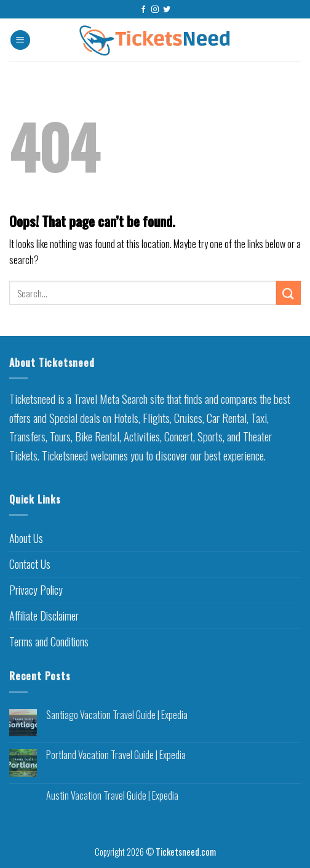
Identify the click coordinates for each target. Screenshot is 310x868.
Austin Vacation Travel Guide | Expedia (112, 796)
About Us (26, 538)
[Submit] (288, 293)
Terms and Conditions (49, 641)
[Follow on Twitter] (167, 10)
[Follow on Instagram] (155, 10)
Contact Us (30, 564)
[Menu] (20, 40)
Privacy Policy (36, 590)
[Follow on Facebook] (143, 10)
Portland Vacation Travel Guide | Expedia (116, 755)
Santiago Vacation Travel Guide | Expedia (117, 715)
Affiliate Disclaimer (44, 616)
